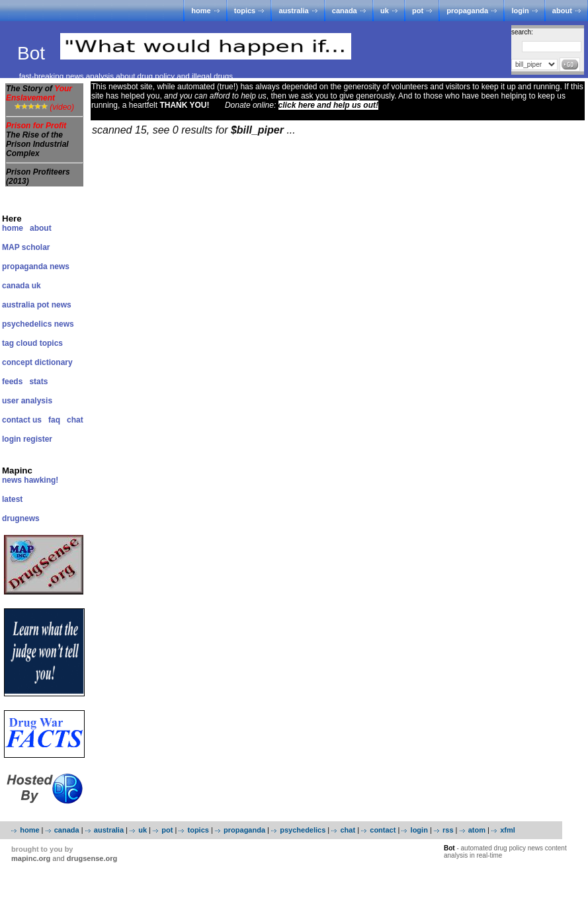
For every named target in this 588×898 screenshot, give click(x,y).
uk (385, 11)
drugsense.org (92, 858)
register (38, 439)
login (520, 11)
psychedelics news (38, 324)
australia (293, 11)
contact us (22, 420)
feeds (12, 382)
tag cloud (20, 343)
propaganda (467, 11)
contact (383, 830)
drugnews (21, 518)
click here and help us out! (328, 105)
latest (12, 499)
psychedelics (303, 830)
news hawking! (30, 480)
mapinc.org (31, 858)
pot (418, 11)
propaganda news (36, 266)
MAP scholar (26, 247)
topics (245, 11)
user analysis (27, 401)
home (201, 11)
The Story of (39, 93)
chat (75, 420)
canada (345, 11)
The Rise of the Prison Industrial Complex (37, 144)
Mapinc (17, 470)
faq (54, 420)
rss (448, 830)
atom (477, 830)
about (562, 11)
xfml (508, 830)
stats (38, 382)
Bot (34, 53)
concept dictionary (37, 362)
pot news (54, 305)
